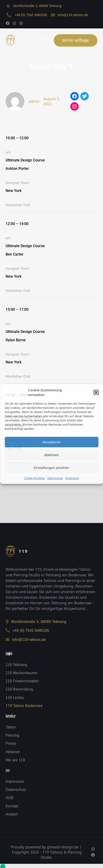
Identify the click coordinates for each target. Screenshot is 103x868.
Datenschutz (55, 478)
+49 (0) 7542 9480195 (31, 15)
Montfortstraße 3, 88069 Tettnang (37, 6)
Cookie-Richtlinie (34, 478)
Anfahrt (12, 814)
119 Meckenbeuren (22, 673)
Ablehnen (51, 455)
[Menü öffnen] (47, 41)
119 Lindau (15, 698)
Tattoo (11, 727)
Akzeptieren (51, 442)
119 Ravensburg (19, 689)
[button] (96, 392)
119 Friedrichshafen (22, 681)
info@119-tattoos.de (73, 15)
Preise (11, 743)
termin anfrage (76, 40)
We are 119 (15, 760)
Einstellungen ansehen (52, 468)
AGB (10, 798)
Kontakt (12, 806)
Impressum (72, 478)
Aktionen (13, 752)
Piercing (12, 735)
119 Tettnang (16, 665)
